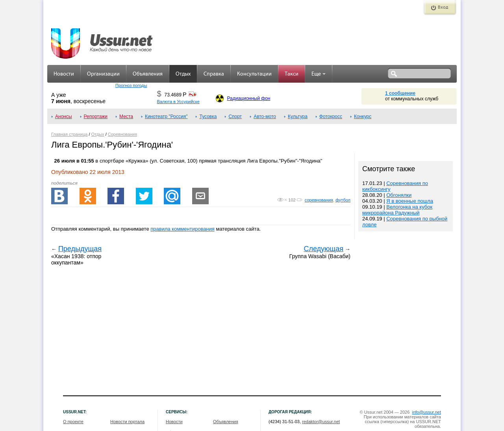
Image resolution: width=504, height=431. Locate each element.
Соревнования (122, 134)
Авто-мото (265, 117)
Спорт (235, 117)
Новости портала (127, 422)
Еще (319, 74)
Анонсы (64, 117)
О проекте (73, 422)
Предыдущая (80, 249)
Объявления (148, 74)
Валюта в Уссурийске (178, 102)
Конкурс (363, 117)
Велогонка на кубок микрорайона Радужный (397, 210)
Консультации (254, 74)
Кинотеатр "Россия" (166, 117)
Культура (298, 117)
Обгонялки (399, 195)
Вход (443, 7)
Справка (214, 74)
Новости (64, 74)
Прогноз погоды (131, 85)
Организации (103, 74)
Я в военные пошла (410, 201)
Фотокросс (331, 117)
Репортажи (96, 117)
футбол (343, 200)
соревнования (319, 200)
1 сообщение (400, 93)
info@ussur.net (426, 412)
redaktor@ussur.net (321, 422)
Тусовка (208, 117)
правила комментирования (183, 229)
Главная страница (69, 134)
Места (126, 117)
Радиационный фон (248, 98)
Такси (292, 74)
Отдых (183, 74)
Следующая (323, 249)
